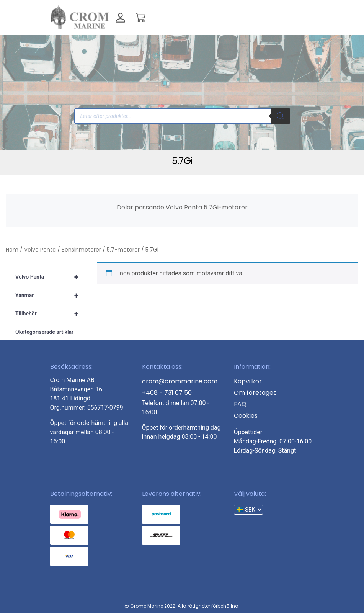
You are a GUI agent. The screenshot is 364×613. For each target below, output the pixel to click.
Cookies (246, 416)
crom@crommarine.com (180, 381)
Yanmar (50, 295)
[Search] (281, 116)
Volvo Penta (40, 250)
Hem (12, 250)
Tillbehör (50, 314)
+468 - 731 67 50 (167, 393)
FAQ (240, 404)
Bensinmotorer (81, 250)
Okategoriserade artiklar (44, 332)
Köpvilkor (248, 381)
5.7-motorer (123, 250)
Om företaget (255, 393)
